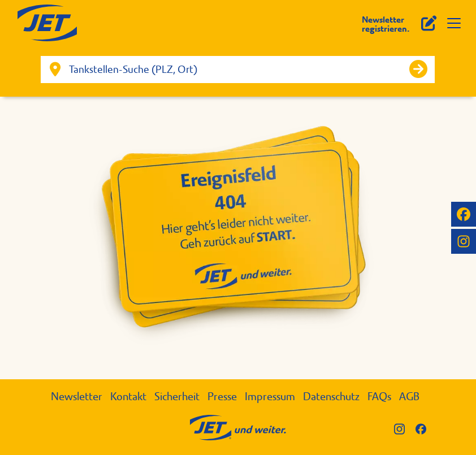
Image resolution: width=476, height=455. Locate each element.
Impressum (270, 396)
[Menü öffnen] (454, 23)
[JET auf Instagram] (464, 241)
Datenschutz (331, 396)
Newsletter (77, 396)
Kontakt (128, 396)
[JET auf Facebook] (464, 214)
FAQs (379, 396)
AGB (409, 396)
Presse (222, 396)
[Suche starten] (418, 70)
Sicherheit (177, 396)
